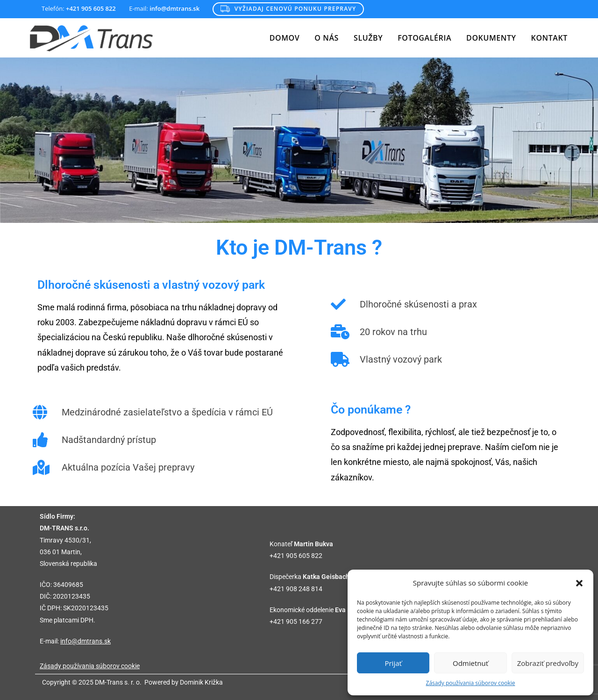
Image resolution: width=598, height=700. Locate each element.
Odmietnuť (470, 663)
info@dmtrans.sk (85, 641)
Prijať (393, 663)
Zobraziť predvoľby (548, 663)
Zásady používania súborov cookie (471, 683)
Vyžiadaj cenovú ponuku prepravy (288, 9)
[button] (579, 583)
